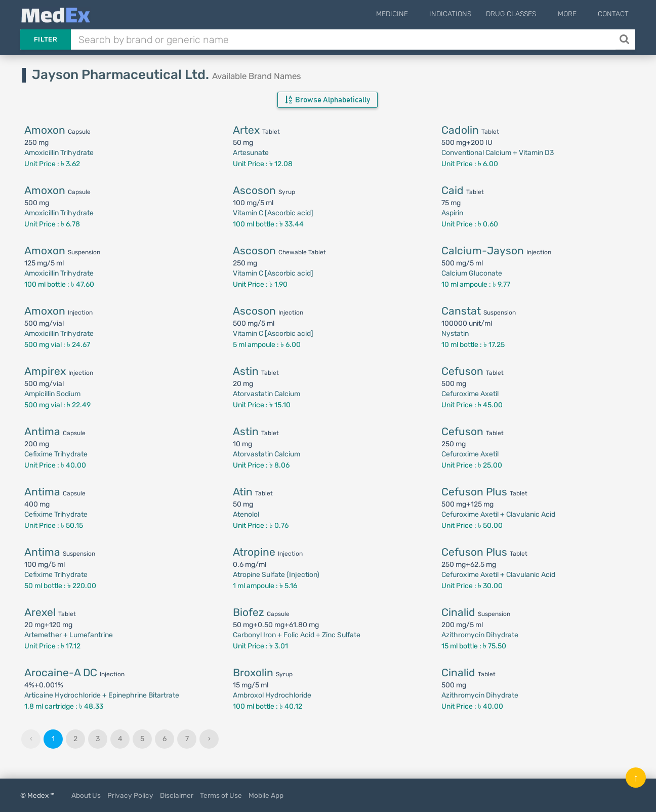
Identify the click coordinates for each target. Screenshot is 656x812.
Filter (46, 39)
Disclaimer (177, 795)
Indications (464, 14)
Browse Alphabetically (327, 100)
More (574, 14)
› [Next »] (209, 739)
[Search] (625, 40)
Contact (613, 14)
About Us (86, 795)
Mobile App (266, 795)
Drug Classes (525, 14)
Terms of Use (221, 795)
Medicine (412, 14)
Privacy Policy (130, 795)
